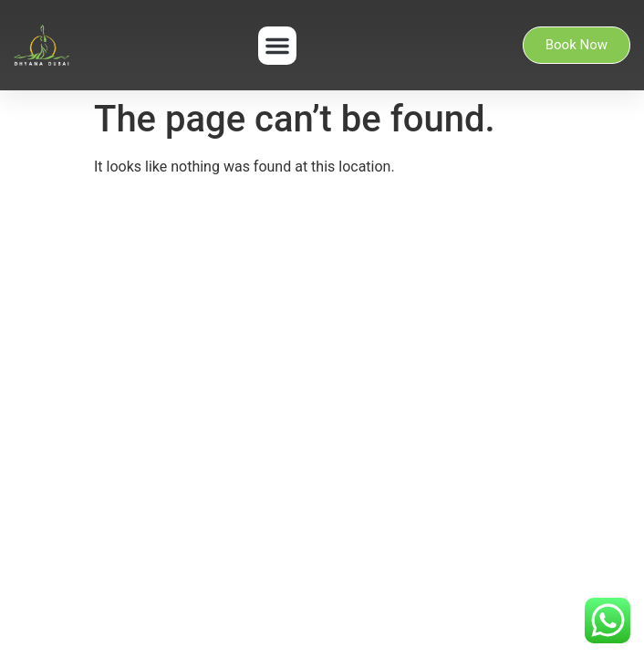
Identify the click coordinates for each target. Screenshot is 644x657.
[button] (277, 46)
